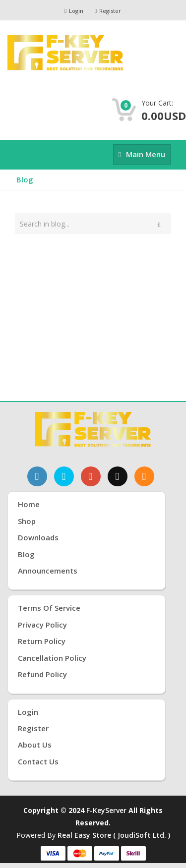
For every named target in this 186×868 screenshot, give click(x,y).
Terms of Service (49, 608)
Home (29, 504)
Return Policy (42, 641)
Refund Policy (42, 674)
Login (74, 11)
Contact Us (38, 761)
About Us (35, 745)
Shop (27, 521)
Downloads (38, 537)
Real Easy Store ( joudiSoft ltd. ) (114, 835)
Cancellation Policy (52, 658)
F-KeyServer (106, 810)
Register (108, 11)
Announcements (48, 571)
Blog (25, 179)
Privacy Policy (42, 625)
